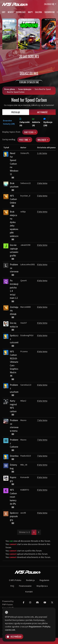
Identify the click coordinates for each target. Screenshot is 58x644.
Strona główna (10, 89)
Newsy (11, 12)
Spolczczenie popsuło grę (16, 516)
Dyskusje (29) (48, 122)
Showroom (49, 12)
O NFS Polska (15, 580)
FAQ (12, 586)
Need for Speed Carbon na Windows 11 (14, 164)
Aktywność (42, 112)
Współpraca (42, 586)
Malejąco (42, 140)
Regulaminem (35, 627)
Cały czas (29, 132)
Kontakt (29, 592)
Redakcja (30, 580)
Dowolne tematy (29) (9, 122)
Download (21, 12)
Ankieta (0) (36, 122)
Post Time (24, 140)
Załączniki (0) (25, 122)
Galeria (39, 12)
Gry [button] (4, 12)
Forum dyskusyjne (25, 89)
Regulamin (44, 580)
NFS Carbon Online (13, 199)
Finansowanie (25, 586)
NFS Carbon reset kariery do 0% (13, 497)
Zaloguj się (49, 4)
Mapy (30, 12)
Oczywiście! (14, 637)
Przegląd (16, 112)
